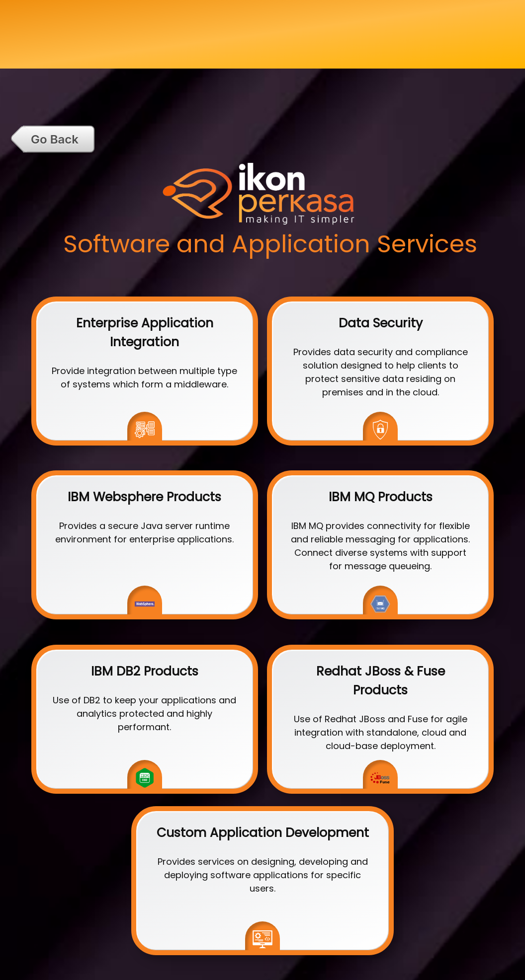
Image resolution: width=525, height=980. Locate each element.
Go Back (55, 139)
